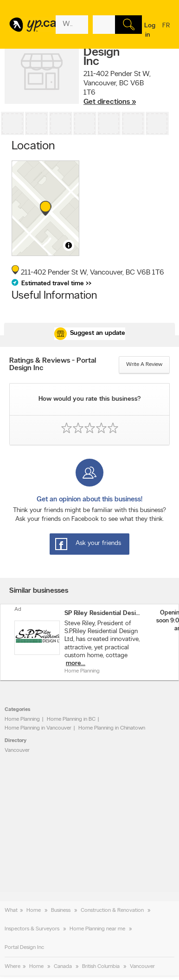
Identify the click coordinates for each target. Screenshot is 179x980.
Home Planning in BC (71, 719)
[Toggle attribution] (69, 245)
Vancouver (17, 750)
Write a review (144, 365)
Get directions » (110, 102)
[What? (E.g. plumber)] (72, 25)
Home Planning (22, 719)
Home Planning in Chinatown (112, 728)
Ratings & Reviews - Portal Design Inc (53, 365)
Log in (150, 30)
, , (117, 88)
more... (76, 663)
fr (166, 32)
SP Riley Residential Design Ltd (102, 613)
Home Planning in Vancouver (38, 728)
